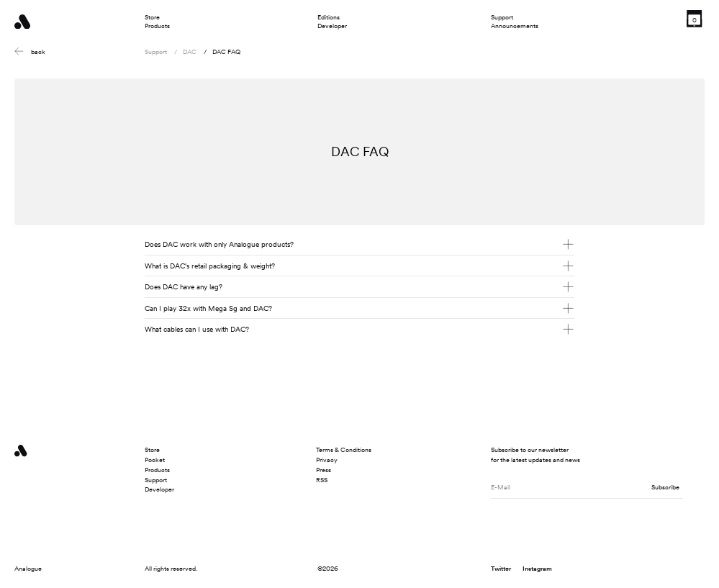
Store (152, 17)
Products (157, 26)
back (30, 51)
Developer (332, 26)
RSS (322, 480)
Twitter (501, 568)
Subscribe (665, 487)
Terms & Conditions (344, 449)
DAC (190, 51)
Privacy (327, 460)
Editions (329, 17)
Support (502, 17)
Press (324, 470)
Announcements (515, 26)
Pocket (155, 460)
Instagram (537, 568)
